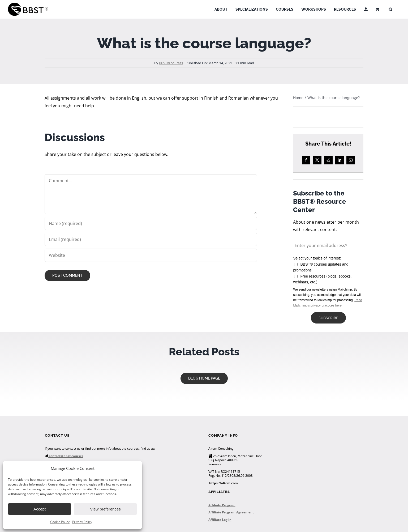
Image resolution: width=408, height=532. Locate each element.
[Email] (351, 160)
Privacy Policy (82, 522)
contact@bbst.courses (66, 456)
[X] (317, 160)
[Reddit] (328, 160)
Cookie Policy (60, 522)
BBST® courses (171, 63)
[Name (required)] (151, 223)
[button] (390, 9)
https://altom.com (224, 483)
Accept (40, 509)
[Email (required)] (151, 239)
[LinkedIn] (340, 160)
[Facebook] (306, 160)
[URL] (151, 255)
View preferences (105, 509)
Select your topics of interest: (317, 258)
